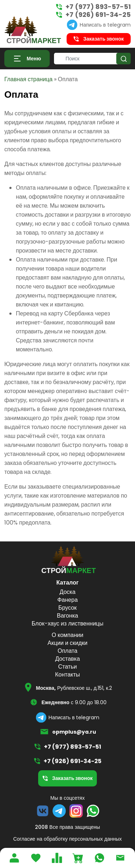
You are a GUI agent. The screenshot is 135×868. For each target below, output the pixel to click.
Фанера (67, 600)
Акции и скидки (67, 643)
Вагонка (67, 616)
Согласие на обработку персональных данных (68, 839)
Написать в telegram (105, 25)
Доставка (67, 659)
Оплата (67, 651)
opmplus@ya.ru (74, 732)
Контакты (67, 675)
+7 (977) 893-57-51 (98, 7)
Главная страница (28, 79)
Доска (67, 592)
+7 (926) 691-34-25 (98, 15)
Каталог (68, 583)
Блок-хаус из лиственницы (67, 624)
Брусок (67, 608)
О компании (68, 635)
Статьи (68, 667)
